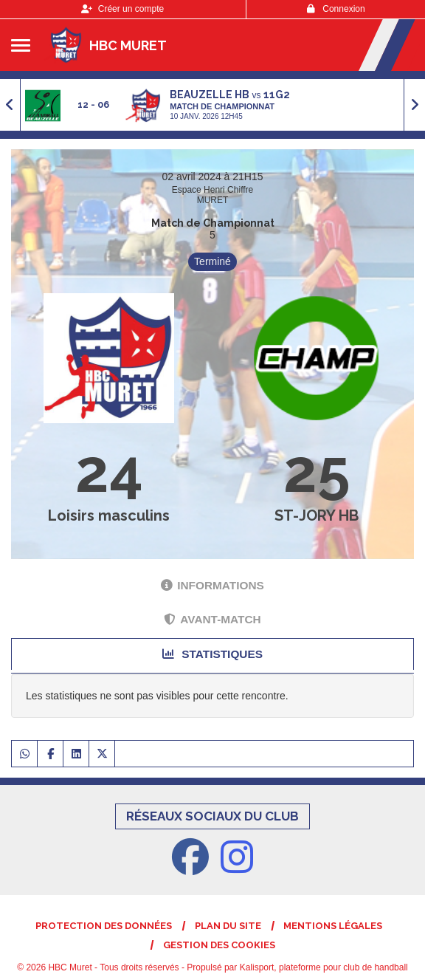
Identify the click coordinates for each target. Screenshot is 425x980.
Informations (212, 585)
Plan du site (228, 926)
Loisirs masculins (109, 515)
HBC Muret (128, 45)
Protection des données (104, 926)
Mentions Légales (333, 926)
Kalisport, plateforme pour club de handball (324, 967)
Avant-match (212, 619)
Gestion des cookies (219, 945)
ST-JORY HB (317, 515)
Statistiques (212, 654)
